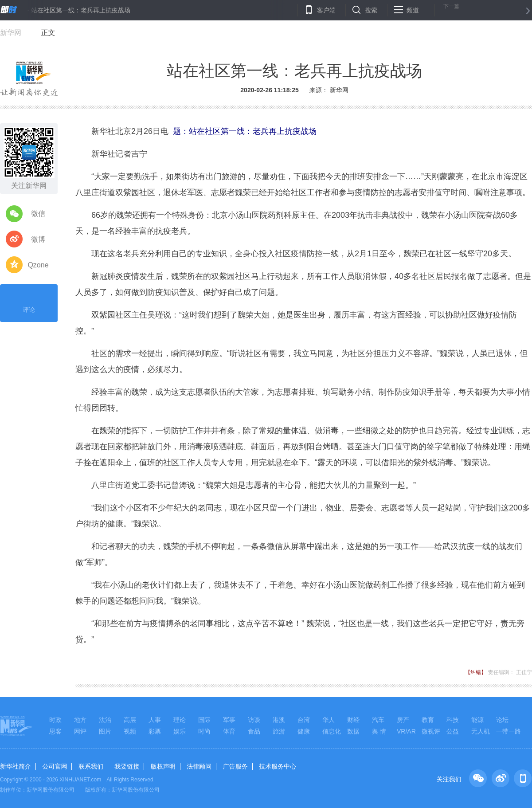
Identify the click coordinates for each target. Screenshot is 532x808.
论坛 (502, 720)
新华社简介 (16, 766)
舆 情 (379, 731)
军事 (229, 720)
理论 (180, 720)
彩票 (155, 731)
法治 (105, 720)
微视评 (431, 731)
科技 (453, 720)
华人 (329, 720)
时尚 (204, 731)
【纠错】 (476, 672)
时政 (55, 720)
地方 (80, 720)
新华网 (11, 33)
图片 (105, 731)
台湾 (304, 720)
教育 (428, 720)
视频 (130, 731)
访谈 (254, 720)
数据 (353, 731)
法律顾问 (199, 766)
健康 (304, 731)
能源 (477, 720)
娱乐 (180, 731)
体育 (229, 731)
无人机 (481, 731)
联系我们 (91, 766)
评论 (29, 302)
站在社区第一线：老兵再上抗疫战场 (81, 10)
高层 (130, 720)
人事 (155, 720)
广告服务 (235, 766)
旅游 (279, 731)
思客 (55, 731)
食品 (254, 731)
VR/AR (406, 731)
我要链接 (127, 766)
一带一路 (509, 731)
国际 (204, 720)
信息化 (332, 731)
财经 (353, 720)
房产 (403, 720)
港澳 (279, 720)
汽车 (378, 720)
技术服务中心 (278, 766)
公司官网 (55, 766)
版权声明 (163, 766)
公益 (453, 731)
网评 (80, 731)
